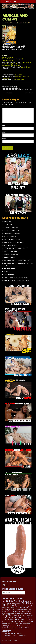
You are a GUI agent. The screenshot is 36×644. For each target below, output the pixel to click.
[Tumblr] (7, 585)
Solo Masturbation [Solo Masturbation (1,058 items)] (18, 622)
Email (4, 132)
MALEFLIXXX (19, 80)
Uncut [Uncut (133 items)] (22, 626)
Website (4, 139)
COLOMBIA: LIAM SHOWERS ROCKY (16, 248)
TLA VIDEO (19, 75)
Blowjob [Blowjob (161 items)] (22, 606)
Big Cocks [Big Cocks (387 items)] (9, 604)
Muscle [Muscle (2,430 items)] (19, 619)
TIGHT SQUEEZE (9, 269)
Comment (5, 107)
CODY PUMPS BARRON (11, 231)
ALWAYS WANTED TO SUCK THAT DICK (16, 281)
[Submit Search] (4, 593)
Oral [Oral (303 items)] (30, 620)
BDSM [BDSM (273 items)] (27, 602)
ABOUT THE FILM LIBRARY (13, 634)
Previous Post (9, 93)
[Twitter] (4, 585)
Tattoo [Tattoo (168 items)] (29, 624)
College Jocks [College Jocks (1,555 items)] (10, 609)
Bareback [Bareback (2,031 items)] (19, 601)
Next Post (28, 93)
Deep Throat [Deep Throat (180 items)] (6, 614)
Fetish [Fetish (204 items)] (21, 614)
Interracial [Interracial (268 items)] (26, 618)
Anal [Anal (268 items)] (4, 602)
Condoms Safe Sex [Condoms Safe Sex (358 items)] (24, 610)
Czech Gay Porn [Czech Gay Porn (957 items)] (10, 611)
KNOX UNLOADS (9, 257)
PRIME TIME (8, 222)
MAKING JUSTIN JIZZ (11, 236)
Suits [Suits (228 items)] (20, 624)
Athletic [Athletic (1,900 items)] (10, 601)
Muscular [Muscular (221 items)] (26, 620)
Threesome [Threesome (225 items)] (12, 626)
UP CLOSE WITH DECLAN (12, 239)
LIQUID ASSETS (9, 225)
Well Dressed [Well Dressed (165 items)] (12, 628)
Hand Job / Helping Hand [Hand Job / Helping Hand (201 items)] (26, 616)
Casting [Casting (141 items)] (15, 608)
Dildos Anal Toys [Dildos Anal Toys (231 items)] (14, 614)
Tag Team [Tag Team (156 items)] (24, 624)
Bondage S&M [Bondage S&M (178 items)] (28, 606)
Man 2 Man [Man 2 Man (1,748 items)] (8, 620)
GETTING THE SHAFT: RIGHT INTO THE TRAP (18, 260)
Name (4, 126)
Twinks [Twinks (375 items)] (18, 626)
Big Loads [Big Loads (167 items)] (18, 606)
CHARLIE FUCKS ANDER (12, 234)
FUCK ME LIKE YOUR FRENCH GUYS (16, 278)
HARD (6, 272)
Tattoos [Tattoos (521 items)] (5, 626)
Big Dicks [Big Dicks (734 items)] (17, 604)
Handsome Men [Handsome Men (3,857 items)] (12, 617)
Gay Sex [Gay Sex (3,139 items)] (8, 615)
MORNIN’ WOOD (9, 275)
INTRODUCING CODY (11, 251)
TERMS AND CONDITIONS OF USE (15, 636)
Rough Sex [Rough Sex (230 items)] (6, 622)
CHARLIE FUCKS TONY (11, 254)
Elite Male (12, 23)
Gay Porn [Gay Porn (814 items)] (27, 613)
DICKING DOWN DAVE (11, 228)
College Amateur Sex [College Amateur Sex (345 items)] (24, 608)
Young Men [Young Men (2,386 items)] (23, 628)
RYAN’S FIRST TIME (10, 245)
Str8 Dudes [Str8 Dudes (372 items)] (14, 623)
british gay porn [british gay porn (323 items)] (7, 608)
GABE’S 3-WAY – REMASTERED (14, 242)
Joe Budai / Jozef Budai (21, 23)
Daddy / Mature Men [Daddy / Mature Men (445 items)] (25, 611)
